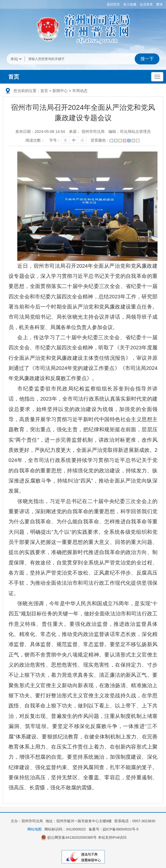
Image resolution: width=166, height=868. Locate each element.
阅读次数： (35, 140)
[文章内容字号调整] (68, 140)
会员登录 (146, 4)
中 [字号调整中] (74, 140)
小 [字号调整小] (82, 140)
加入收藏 (130, 4)
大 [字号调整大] (65, 140)
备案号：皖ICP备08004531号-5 (114, 829)
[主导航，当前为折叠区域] (157, 77)
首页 (14, 77)
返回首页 (113, 4)
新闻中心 (60, 91)
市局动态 (80, 91)
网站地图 (35, 829)
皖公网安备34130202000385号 (69, 838)
